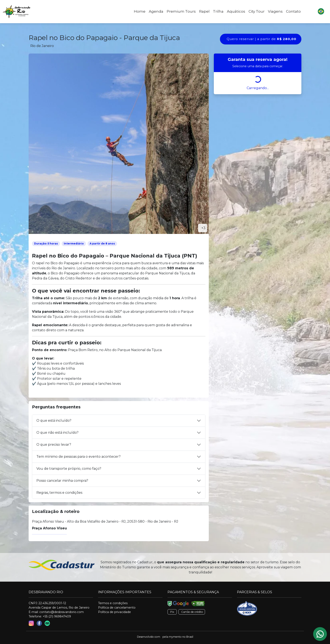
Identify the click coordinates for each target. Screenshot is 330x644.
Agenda (156, 11)
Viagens (275, 11)
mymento (175, 637)
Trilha (218, 11)
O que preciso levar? (54, 445)
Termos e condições (113, 603)
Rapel (204, 11)
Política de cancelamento (117, 608)
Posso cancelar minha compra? (62, 481)
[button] (321, 12)
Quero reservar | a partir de (261, 39)
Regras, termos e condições (59, 493)
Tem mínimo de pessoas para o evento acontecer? (79, 457)
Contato (293, 11)
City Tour (257, 11)
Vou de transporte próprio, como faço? (69, 469)
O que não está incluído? (57, 433)
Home (140, 11)
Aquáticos (236, 11)
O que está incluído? (54, 421)
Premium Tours (181, 11)
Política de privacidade (114, 612)
